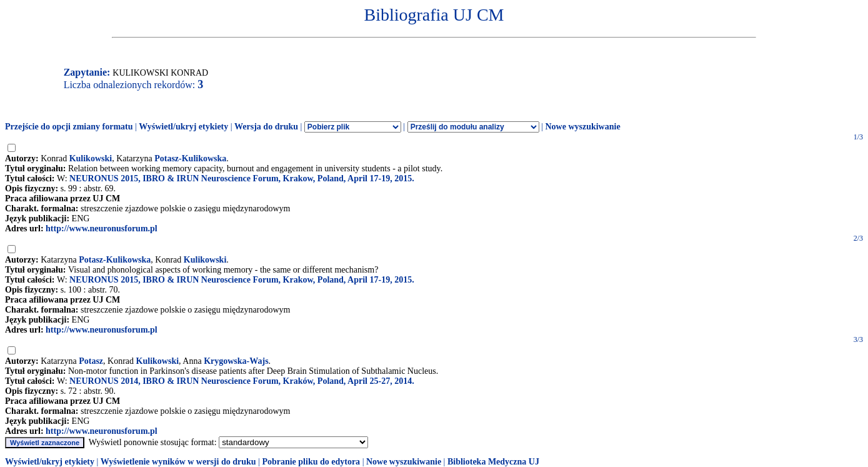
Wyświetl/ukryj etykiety (183, 127)
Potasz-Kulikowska (190, 158)
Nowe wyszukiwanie (582, 127)
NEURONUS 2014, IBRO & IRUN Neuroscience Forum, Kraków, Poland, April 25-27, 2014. (242, 381)
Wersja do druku (266, 127)
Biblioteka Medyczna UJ (493, 462)
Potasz (91, 361)
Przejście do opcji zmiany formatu (69, 127)
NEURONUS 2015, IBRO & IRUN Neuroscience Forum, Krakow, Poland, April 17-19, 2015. (242, 178)
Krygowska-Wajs (236, 361)
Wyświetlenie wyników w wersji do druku (178, 462)
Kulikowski (91, 158)
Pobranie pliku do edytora (311, 462)
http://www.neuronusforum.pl (102, 228)
